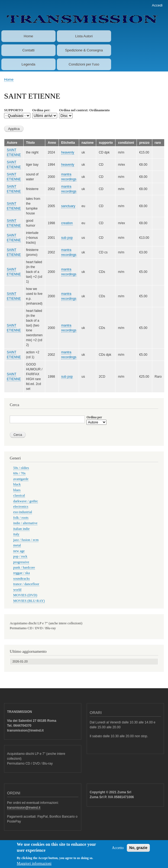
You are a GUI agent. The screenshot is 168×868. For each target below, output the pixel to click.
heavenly (68, 152)
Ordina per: (41, 110)
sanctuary (68, 206)
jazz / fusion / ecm (26, 540)
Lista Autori (84, 36)
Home (29, 36)
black (17, 484)
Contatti (28, 50)
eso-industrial (23, 512)
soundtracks (22, 579)
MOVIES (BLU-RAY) (29, 601)
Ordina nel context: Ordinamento (84, 110)
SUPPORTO (14, 110)
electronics (21, 507)
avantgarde (21, 479)
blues (17, 490)
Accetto (118, 851)
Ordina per (94, 417)
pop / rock (20, 556)
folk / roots (21, 518)
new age (19, 551)
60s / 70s (19, 473)
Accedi (157, 5)
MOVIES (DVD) (25, 595)
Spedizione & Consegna (84, 50)
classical (19, 495)
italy (16, 534)
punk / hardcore (24, 567)
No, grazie (138, 851)
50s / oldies (21, 468)
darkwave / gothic (26, 501)
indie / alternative (25, 523)
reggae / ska (22, 573)
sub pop (67, 238)
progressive (21, 562)
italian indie (22, 529)
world (17, 590)
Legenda (29, 64)
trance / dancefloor (26, 584)
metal (17, 545)
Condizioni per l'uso (84, 64)
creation (67, 223)
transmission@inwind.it (24, 808)
